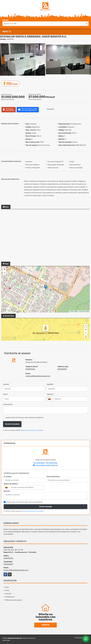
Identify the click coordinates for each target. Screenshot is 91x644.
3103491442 (30, 369)
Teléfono (50, 394)
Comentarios (8, 404)
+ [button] (4, 269)
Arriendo (8, 594)
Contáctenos (10, 597)
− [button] (4, 273)
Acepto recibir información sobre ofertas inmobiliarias (24, 417)
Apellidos (51, 384)
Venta (7, 590)
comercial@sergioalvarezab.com (38, 376)
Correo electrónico (54, 477)
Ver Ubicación (39, 333)
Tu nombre (8, 477)
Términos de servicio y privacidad (33, 430)
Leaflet (72, 311)
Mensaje (7, 491)
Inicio (7, 587)
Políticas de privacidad (13, 600)
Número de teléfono (11, 484)
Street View (11, 83)
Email (6, 394)
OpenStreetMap (85, 311)
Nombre (7, 384)
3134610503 (62, 369)
